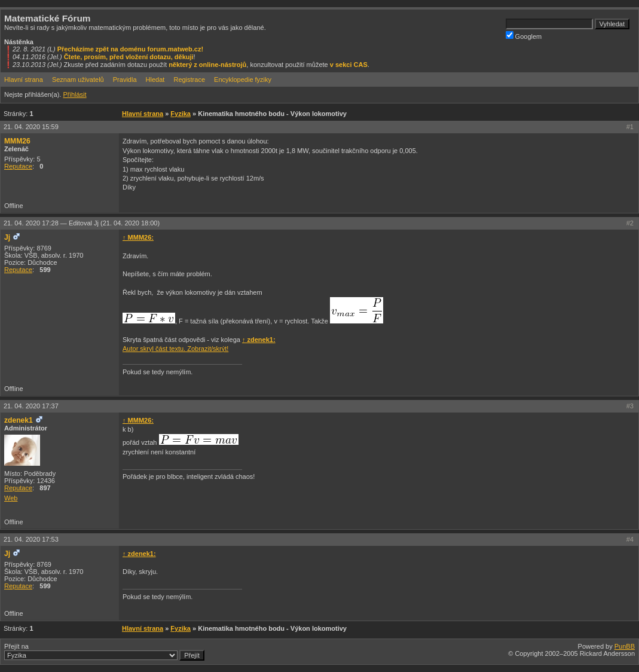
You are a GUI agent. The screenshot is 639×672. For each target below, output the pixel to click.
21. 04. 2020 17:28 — (82, 223)
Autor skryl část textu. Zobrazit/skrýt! (175, 349)
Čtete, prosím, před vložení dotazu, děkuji (129, 57)
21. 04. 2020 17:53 (31, 539)
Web (11, 498)
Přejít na (104, 652)
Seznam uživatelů (78, 80)
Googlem (524, 36)
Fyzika (181, 114)
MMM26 (17, 141)
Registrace (189, 80)
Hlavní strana (24, 80)
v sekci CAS (349, 65)
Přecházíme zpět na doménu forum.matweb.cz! (131, 49)
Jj (7, 237)
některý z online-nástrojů (207, 65)
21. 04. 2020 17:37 (31, 406)
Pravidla (125, 80)
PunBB (625, 646)
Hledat (155, 80)
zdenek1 (19, 420)
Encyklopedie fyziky (243, 80)
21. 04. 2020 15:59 (31, 127)
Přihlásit (74, 94)
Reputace (18, 166)
